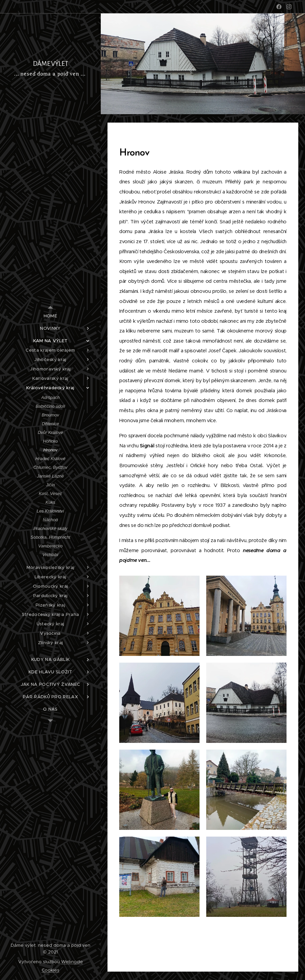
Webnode (72, 962)
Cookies (51, 970)
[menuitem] (50, 316)
